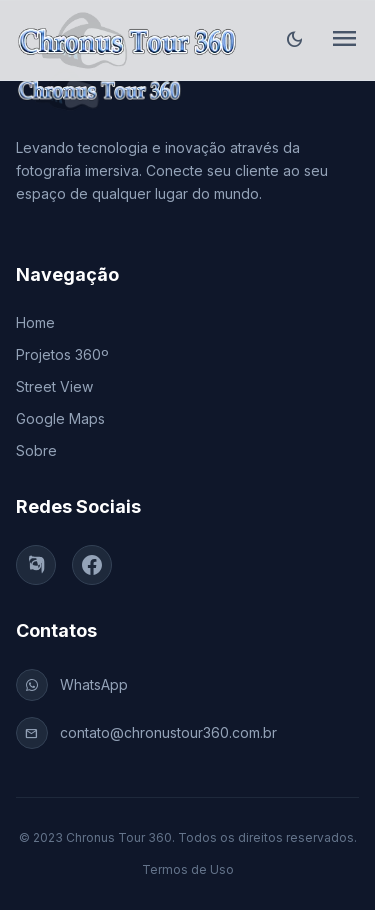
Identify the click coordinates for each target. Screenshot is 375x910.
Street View (54, 386)
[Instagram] (36, 565)
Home (35, 322)
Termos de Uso (188, 869)
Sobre (36, 450)
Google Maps (60, 418)
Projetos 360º (62, 354)
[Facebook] (92, 565)
